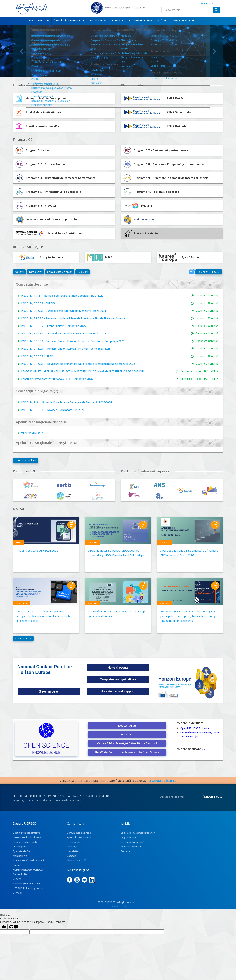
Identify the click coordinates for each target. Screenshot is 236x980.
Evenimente (74, 842)
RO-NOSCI (127, 734)
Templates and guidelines (118, 679)
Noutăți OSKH (127, 726)
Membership (20, 856)
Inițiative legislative (132, 847)
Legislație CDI (128, 837)
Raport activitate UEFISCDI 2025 (37, 550)
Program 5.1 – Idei (32, 150)
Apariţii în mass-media (79, 837)
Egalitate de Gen (22, 851)
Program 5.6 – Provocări (36, 206)
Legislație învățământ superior (138, 833)
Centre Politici (21, 874)
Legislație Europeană (132, 842)
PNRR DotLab (176, 126)
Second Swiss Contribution (49, 233)
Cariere (17, 879)
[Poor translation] (13, 927)
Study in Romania (39, 257)
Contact (17, 893)
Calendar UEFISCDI (209, 272)
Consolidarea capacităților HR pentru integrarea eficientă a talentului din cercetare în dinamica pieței (45, 616)
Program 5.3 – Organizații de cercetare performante (55, 178)
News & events (118, 668)
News (18, 542)
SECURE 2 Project (190, 736)
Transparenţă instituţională (28, 860)
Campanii (72, 856)
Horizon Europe (144, 219)
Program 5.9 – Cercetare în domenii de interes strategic (165, 178)
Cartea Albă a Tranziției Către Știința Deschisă (127, 743)
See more (48, 691)
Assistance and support (118, 691)
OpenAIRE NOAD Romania (195, 728)
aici (204, 749)
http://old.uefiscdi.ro (162, 781)
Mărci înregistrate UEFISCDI (28, 870)
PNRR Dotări (176, 98)
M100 (99, 257)
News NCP (93, 542)
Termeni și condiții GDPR (27, 883)
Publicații (83, 272)
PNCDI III (137, 206)
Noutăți (19, 272)
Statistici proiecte (141, 233)
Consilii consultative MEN (43, 126)
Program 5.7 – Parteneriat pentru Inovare (156, 150)
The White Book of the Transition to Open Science (127, 752)
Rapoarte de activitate (25, 842)
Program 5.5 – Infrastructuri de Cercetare (48, 192)
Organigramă (20, 847)
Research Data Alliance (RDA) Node (200, 732)
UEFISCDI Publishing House (28, 888)
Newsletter (35, 272)
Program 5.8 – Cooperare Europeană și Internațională (163, 164)
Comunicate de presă (60, 272)
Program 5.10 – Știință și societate (151, 192)
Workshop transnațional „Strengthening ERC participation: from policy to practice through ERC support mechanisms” (188, 616)
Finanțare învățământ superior (46, 98)
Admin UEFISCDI (209, 3)
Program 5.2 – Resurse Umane (40, 164)
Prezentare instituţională (27, 837)
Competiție (21, 603)
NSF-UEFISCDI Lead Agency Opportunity (52, 219)
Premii (16, 865)
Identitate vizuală (77, 860)
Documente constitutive (26, 833)
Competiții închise (25, 460)
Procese (125, 851)
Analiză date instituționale (44, 112)
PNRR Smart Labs (179, 112)
